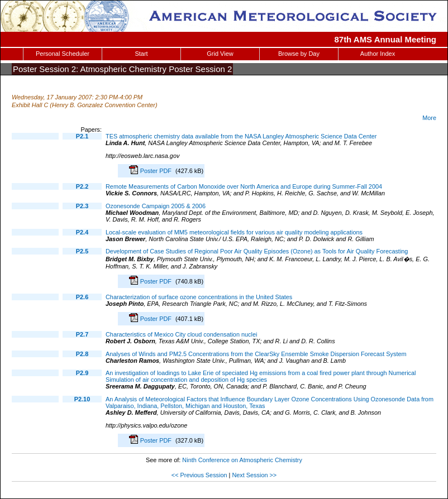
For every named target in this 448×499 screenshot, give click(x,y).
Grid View (220, 54)
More (429, 118)
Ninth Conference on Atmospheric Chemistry (242, 460)
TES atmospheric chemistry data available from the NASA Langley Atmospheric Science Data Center (241, 136)
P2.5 (82, 251)
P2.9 (82, 373)
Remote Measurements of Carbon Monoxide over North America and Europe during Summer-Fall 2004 (244, 186)
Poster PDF (157, 171)
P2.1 (82, 136)
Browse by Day (299, 54)
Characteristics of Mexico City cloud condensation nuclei (181, 334)
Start (141, 54)
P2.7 (82, 334)
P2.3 (82, 206)
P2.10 (82, 399)
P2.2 (82, 186)
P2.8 (82, 354)
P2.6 (82, 297)
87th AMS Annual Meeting (386, 39)
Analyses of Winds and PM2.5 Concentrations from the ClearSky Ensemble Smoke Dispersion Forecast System (256, 354)
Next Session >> (254, 475)
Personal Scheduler (63, 54)
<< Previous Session (199, 475)
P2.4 (82, 232)
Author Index (378, 54)
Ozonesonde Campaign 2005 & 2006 (156, 206)
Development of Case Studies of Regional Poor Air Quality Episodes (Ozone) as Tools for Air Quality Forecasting (257, 251)
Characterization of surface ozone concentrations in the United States (199, 297)
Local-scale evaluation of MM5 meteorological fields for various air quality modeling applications (234, 232)
